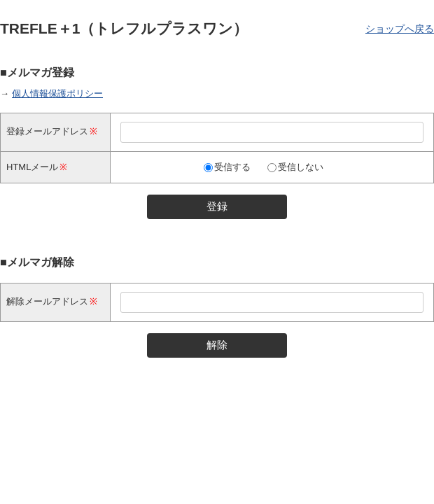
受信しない (301, 167)
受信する (232, 167)
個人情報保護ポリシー (57, 93)
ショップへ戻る (400, 29)
